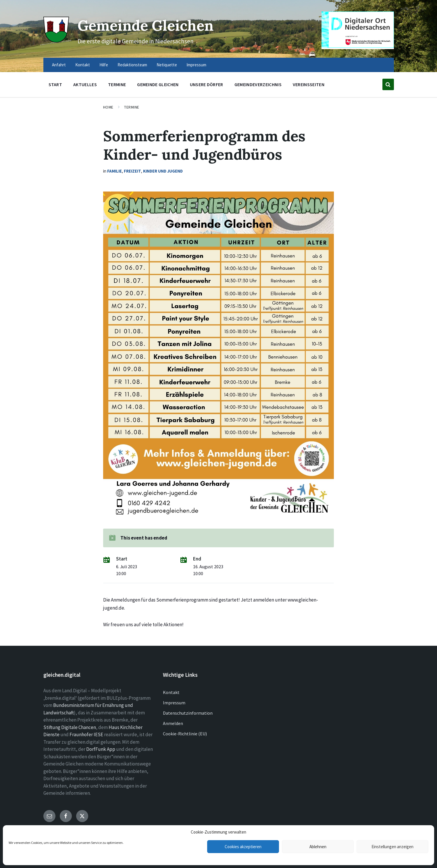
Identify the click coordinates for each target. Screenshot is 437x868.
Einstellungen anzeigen (392, 847)
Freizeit (132, 171)
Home (108, 107)
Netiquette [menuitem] (167, 65)
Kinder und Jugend (163, 171)
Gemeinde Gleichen (146, 25)
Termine (132, 107)
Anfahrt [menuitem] (59, 65)
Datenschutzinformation (188, 713)
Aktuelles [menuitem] (85, 84)
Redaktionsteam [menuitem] (132, 65)
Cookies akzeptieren (243, 847)
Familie (114, 171)
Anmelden (173, 723)
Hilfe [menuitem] (104, 65)
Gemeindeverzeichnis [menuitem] (258, 84)
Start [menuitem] (55, 84)
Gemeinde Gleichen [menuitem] (158, 84)
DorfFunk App (101, 749)
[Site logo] (56, 41)
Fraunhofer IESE (86, 734)
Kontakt (171, 692)
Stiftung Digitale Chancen (70, 727)
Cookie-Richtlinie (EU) (185, 734)
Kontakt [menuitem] (83, 65)
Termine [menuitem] (117, 84)
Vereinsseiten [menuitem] (309, 84)
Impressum (174, 703)
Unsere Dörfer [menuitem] (207, 84)
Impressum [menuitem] (196, 65)
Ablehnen (318, 847)
